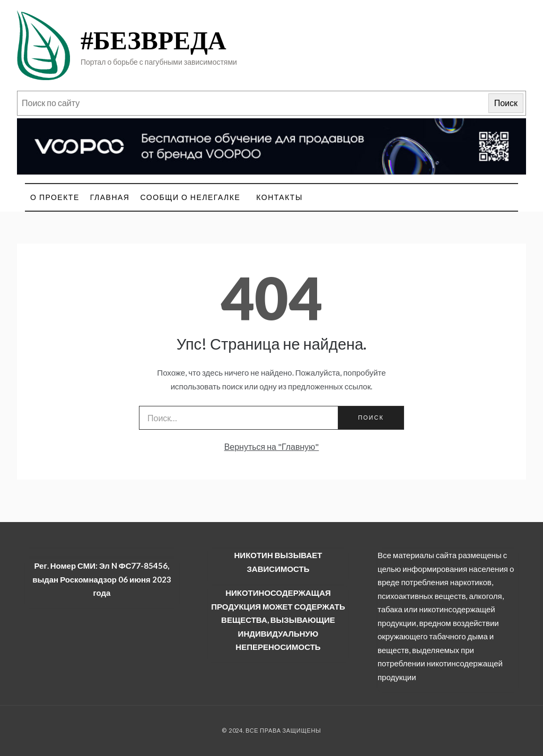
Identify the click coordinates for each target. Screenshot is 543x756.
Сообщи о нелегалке (190, 197)
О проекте (55, 197)
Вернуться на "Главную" (272, 446)
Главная (110, 197)
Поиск (506, 103)
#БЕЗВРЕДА (154, 41)
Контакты (279, 197)
